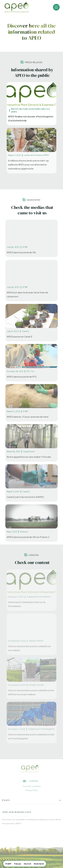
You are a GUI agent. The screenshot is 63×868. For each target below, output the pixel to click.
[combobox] (8, 864)
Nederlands (39, 864)
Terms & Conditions (31, 786)
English (8, 864)
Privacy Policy (31, 790)
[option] (18, 864)
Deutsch (27, 864)
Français (18, 864)
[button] (56, 7)
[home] (16, 7)
